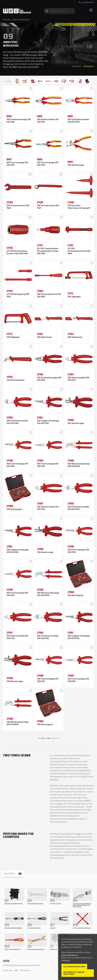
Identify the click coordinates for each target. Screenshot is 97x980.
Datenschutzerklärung (69, 955)
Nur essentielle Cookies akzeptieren (74, 973)
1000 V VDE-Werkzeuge (21, 20)
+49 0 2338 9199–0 (87, 3)
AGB (16, 970)
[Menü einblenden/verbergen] (91, 10)
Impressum (8, 970)
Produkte (7, 20)
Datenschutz (25, 970)
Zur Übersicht (89, 67)
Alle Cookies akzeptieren (74, 967)
